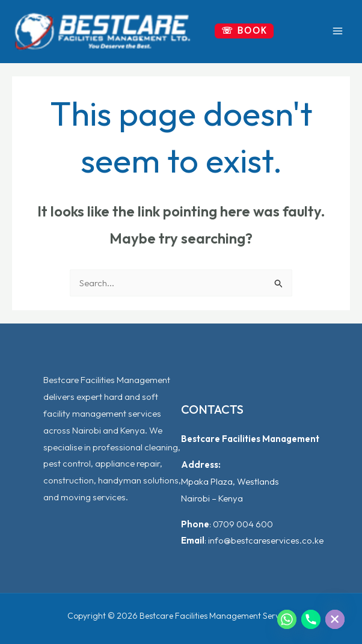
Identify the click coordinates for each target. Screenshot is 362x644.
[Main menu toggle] (338, 31)
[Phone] (311, 619)
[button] (244, 31)
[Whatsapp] (287, 619)
